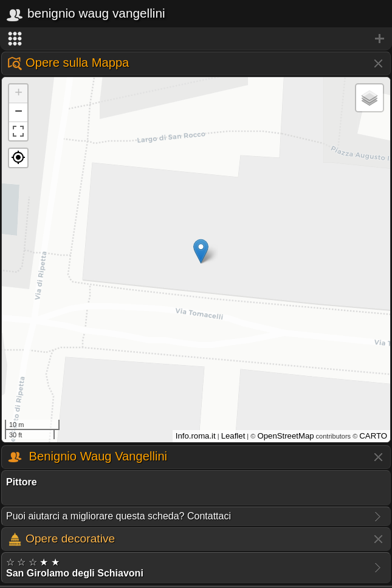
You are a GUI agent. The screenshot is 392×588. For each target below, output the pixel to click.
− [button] (19, 112)
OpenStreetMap (285, 436)
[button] (18, 158)
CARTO (373, 436)
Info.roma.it (196, 436)
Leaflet (233, 436)
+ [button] (19, 94)
